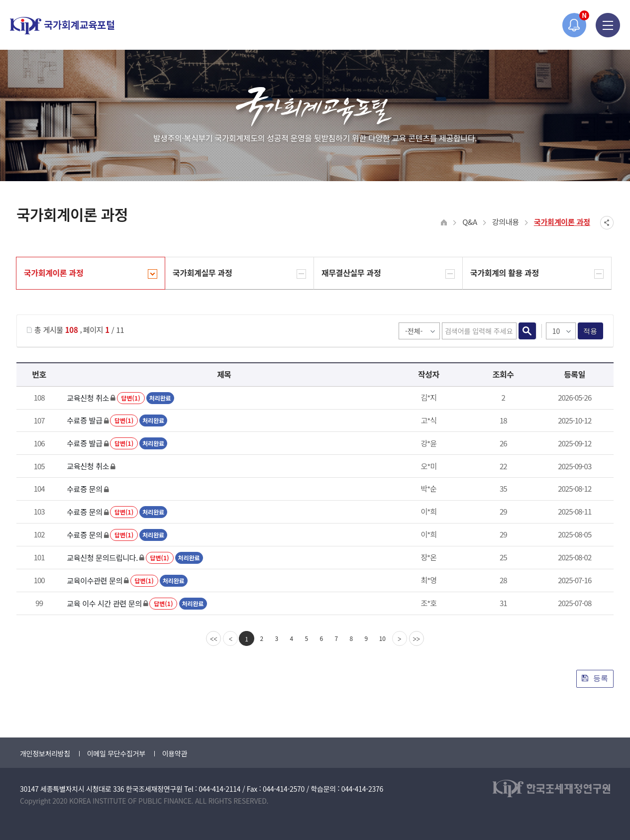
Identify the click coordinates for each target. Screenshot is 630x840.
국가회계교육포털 (62, 26)
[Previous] (230, 638)
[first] (213, 638)
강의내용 (506, 222)
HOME (444, 223)
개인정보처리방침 (45, 753)
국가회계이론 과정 (562, 222)
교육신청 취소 (88, 398)
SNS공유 (607, 223)
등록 (595, 678)
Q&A (470, 222)
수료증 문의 (84, 489)
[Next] (400, 638)
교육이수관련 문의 (95, 580)
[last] (417, 638)
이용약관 (175, 753)
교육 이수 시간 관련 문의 (104, 603)
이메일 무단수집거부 (116, 753)
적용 (590, 331)
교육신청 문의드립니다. (102, 558)
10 (382, 638)
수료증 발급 (84, 420)
